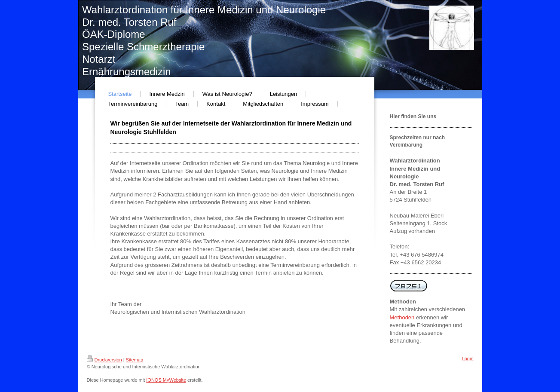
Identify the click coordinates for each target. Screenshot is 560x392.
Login (468, 358)
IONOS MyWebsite (166, 380)
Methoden (402, 317)
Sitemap (135, 360)
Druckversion (104, 360)
